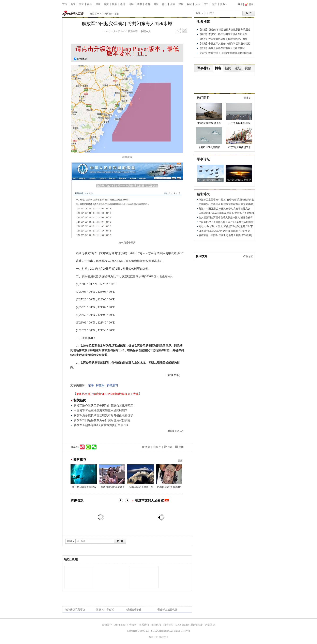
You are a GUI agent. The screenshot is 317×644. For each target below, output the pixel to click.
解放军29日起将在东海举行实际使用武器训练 (102, 420)
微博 (123, 4)
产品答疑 (210, 625)
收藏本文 (146, 31)
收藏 (189, 4)
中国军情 (107, 14)
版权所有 (164, 637)
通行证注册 (197, 625)
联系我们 (144, 625)
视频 (115, 4)
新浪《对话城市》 (106, 610)
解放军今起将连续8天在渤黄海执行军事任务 (101, 425)
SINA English (182, 625)
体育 (81, 4)
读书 (139, 4)
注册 (240, 4)
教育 (148, 4)
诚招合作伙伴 (134, 610)
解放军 (100, 385)
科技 (106, 4)
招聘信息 (156, 625)
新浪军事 (94, 14)
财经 (98, 4)
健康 (173, 4)
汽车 (206, 4)
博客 (131, 4)
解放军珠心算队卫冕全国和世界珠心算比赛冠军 (104, 406)
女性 (198, 4)
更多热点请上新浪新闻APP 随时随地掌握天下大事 (108, 394)
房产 (214, 4)
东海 (91, 385)
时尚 (156, 4)
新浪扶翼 (201, 256)
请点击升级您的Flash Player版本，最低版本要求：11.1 (127, 51)
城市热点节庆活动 (75, 610)
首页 (65, 4)
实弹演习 (112, 385)
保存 (158, 447)
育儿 (164, 4)
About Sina (120, 625)
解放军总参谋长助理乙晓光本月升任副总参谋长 (104, 415)
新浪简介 (107, 625)
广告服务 (132, 625)
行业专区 (248, 256)
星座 (181, 4)
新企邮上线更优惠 (167, 610)
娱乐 (90, 4)
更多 (223, 4)
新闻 (73, 4)
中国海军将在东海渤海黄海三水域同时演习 (101, 411)
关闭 (181, 447)
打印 (170, 447)
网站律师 (168, 625)
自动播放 (80, 59)
